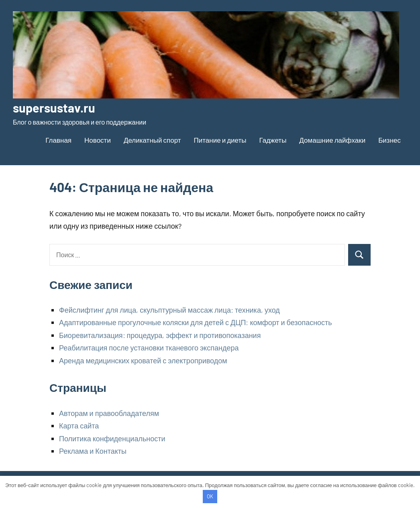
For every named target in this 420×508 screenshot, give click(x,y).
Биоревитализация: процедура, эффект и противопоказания (160, 335)
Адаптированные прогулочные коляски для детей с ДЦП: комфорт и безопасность (196, 322)
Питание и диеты (220, 140)
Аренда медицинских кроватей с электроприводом (143, 361)
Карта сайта (79, 426)
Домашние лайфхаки (332, 140)
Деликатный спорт (152, 140)
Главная (58, 140)
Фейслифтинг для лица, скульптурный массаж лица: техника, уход (169, 310)
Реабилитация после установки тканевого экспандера (149, 348)
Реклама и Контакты (93, 451)
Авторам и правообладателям (109, 413)
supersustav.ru (55, 107)
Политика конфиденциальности (112, 438)
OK (210, 496)
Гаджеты (273, 140)
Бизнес (389, 140)
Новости (98, 140)
